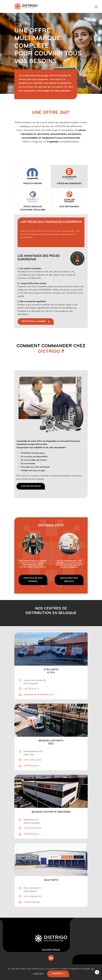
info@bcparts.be (31, 765)
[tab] (33, 177)
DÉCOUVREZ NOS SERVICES (69, 580)
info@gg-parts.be (32, 902)
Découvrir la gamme (34, 321)
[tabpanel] (51, 271)
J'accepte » (58, 974)
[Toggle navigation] (96, 7)
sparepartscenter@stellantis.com (39, 694)
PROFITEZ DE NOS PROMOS (33, 580)
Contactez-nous (31, 486)
